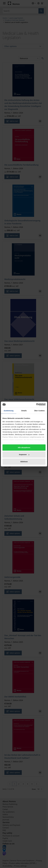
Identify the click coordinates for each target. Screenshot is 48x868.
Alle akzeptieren (24, 447)
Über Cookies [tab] (39, 411)
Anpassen (24, 454)
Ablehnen (24, 461)
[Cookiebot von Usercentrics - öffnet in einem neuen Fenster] (36, 405)
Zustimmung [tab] (9, 411)
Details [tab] (24, 411)
